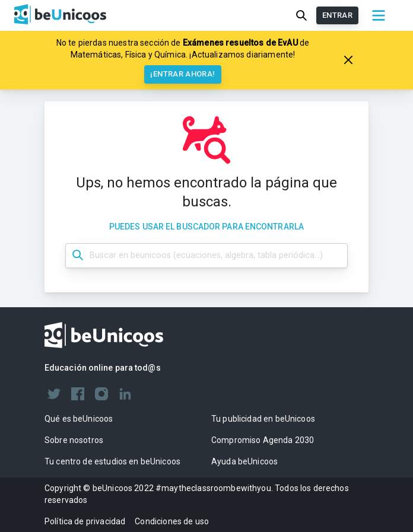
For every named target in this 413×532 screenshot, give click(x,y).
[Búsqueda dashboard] (206, 256)
